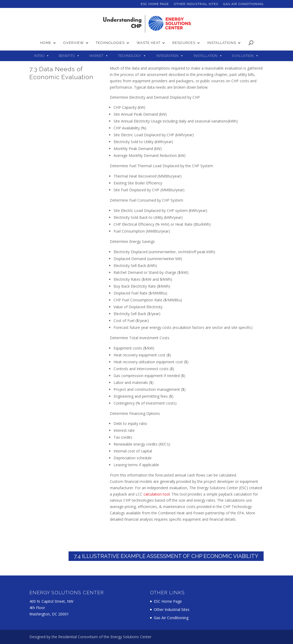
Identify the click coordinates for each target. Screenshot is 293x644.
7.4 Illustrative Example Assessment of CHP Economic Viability (166, 556)
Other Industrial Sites (196, 4)
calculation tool (157, 494)
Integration (167, 56)
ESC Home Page (155, 4)
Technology (130, 56)
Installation (206, 56)
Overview (74, 43)
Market (96, 56)
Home (46, 43)
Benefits (67, 56)
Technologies (110, 43)
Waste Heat (148, 43)
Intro (39, 56)
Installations (222, 43)
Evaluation (243, 56)
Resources (184, 43)
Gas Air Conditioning (243, 4)
